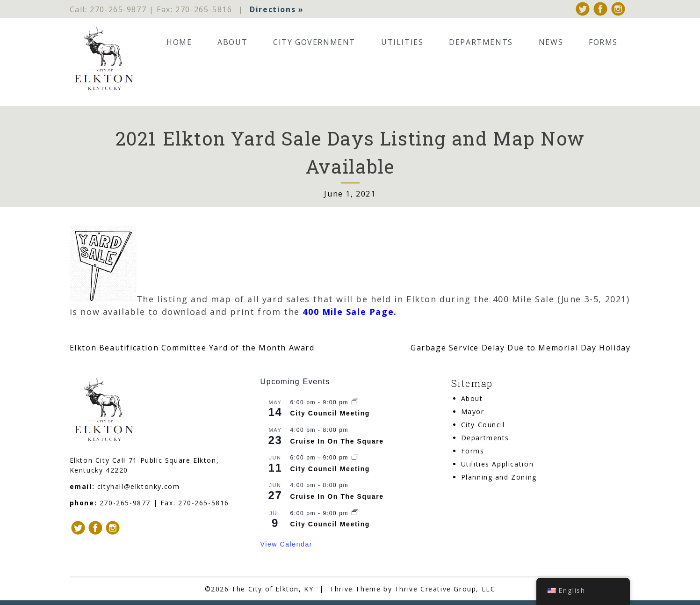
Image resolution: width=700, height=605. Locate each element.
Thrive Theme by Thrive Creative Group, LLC (412, 589)
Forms (603, 42)
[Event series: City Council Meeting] (355, 402)
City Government (314, 42)
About (232, 42)
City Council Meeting (330, 414)
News (551, 42)
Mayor (473, 412)
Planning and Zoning (499, 477)
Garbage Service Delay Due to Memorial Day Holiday (520, 348)
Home (179, 42)
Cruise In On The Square (337, 441)
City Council (483, 425)
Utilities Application (498, 464)
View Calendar (287, 544)
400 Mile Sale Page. (350, 312)
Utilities (402, 42)
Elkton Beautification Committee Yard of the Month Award (192, 348)
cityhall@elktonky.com (139, 486)
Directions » (277, 9)
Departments (481, 42)
